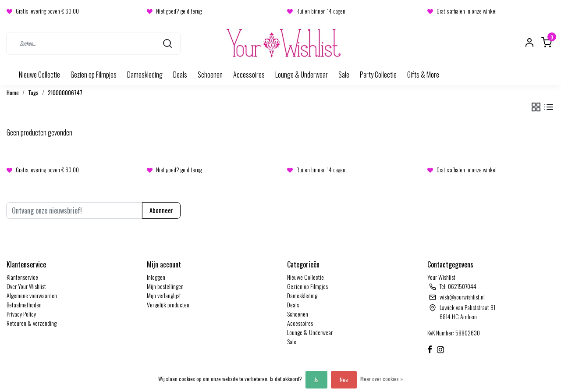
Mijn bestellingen (165, 286)
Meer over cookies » (382, 379)
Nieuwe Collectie (39, 75)
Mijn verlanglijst (164, 295)
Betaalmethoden (24, 305)
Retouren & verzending (32, 323)
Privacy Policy (21, 314)
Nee (344, 380)
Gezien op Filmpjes (94, 75)
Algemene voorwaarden (32, 295)
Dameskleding (145, 75)
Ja (316, 380)
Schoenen (210, 75)
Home (13, 93)
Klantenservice (22, 277)
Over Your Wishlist (26, 286)
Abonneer (161, 210)
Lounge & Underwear (302, 75)
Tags (33, 93)
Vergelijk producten (168, 305)
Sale (344, 75)
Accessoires (249, 75)
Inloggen (156, 277)
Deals (180, 75)
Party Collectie (378, 75)
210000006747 (65, 93)
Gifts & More (423, 75)
